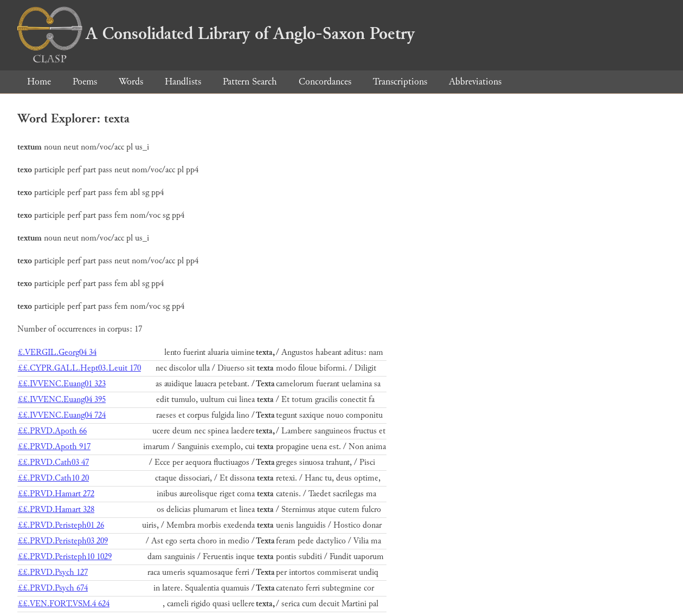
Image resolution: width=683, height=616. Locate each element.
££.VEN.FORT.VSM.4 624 (64, 604)
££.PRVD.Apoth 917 (54, 447)
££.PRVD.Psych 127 (53, 572)
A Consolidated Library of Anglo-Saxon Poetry (216, 34)
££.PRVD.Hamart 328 (56, 510)
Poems (85, 82)
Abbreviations (475, 82)
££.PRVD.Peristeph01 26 (61, 525)
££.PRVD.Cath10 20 (53, 478)
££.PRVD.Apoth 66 (52, 431)
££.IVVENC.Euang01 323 (62, 384)
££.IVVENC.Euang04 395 (62, 400)
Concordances (325, 82)
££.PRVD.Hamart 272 (56, 494)
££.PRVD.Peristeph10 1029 (65, 557)
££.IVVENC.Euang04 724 (62, 415)
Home (39, 82)
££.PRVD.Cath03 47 (53, 462)
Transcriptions (400, 82)
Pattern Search (250, 82)
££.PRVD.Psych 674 (53, 588)
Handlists (183, 82)
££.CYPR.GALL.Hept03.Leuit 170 (79, 368)
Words (131, 82)
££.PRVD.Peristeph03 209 (63, 541)
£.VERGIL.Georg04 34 (57, 352)
